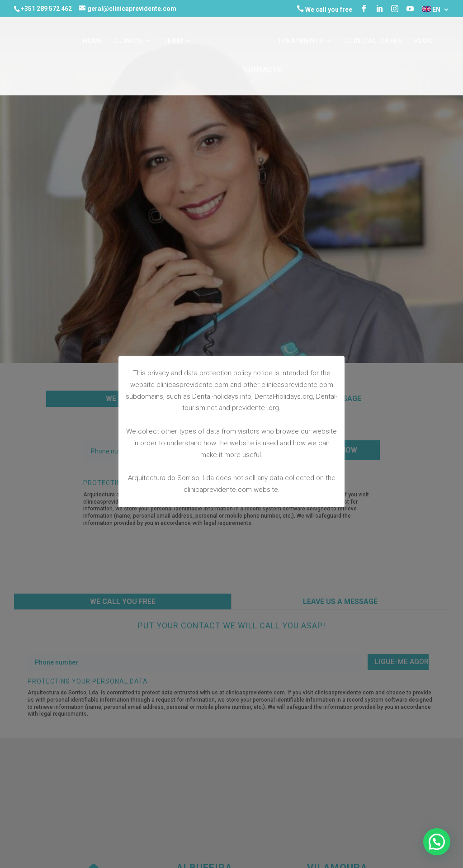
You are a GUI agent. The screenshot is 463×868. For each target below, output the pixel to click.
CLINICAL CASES (373, 41)
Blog (423, 41)
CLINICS (128, 41)
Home (93, 41)
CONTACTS (263, 70)
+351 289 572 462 (46, 9)
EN (431, 10)
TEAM (173, 41)
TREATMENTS (301, 41)
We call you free (324, 9)
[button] (437, 842)
